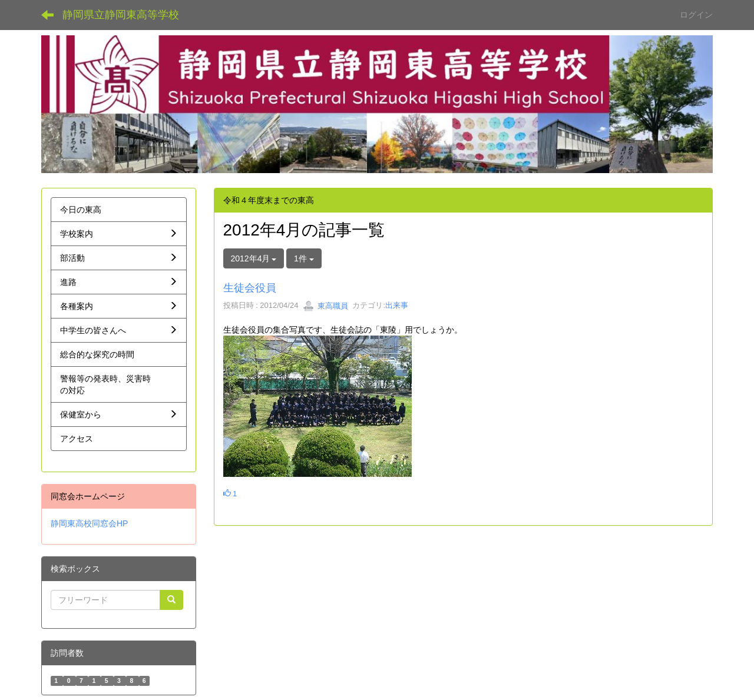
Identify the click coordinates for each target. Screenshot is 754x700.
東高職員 (326, 306)
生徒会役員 (250, 288)
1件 (304, 258)
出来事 (397, 306)
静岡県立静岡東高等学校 (121, 15)
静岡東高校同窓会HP (89, 523)
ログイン (696, 15)
